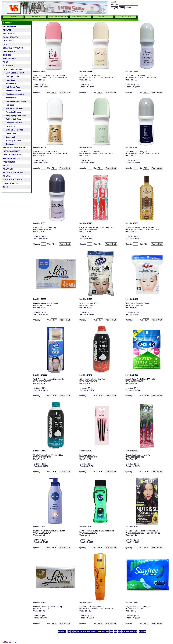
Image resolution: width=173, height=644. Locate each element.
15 (104, 632)
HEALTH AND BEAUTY (13, 69)
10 (84, 632)
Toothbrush (9, 98)
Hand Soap (9, 80)
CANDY (6, 44)
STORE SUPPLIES (11, 183)
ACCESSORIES (9, 27)
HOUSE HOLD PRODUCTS (14, 148)
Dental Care (9, 133)
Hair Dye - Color (11, 76)
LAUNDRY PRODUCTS (13, 155)
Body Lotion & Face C (14, 73)
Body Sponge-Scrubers (14, 116)
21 (127, 632)
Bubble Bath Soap (12, 119)
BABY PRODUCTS (11, 37)
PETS (5, 166)
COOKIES (7, 55)
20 (123, 632)
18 (115, 632)
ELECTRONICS (9, 59)
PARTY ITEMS (9, 162)
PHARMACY (8, 169)
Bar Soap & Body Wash (14, 101)
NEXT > (142, 632)
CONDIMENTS (9, 52)
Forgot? (129, 8)
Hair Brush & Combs (13, 109)
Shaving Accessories (13, 94)
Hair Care (8, 105)
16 (108, 632)
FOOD (6, 62)
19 (119, 632)
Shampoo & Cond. (12, 91)
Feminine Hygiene (12, 112)
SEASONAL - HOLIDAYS (13, 173)
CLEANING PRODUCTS (13, 48)
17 (112, 632)
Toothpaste (9, 144)
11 (88, 632)
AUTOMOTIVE (9, 34)
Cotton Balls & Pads (13, 130)
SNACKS (7, 176)
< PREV (62, 632)
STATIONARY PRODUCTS (14, 180)
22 (131, 632)
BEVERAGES (9, 41)
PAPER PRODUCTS (11, 158)
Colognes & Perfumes (14, 123)
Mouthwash (9, 84)
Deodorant (9, 137)
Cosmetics (9, 126)
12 (92, 632)
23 (135, 632)
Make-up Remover (12, 141)
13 (96, 632)
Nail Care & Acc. (11, 87)
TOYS (5, 187)
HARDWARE (8, 66)
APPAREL (7, 30)
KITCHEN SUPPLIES (12, 151)
